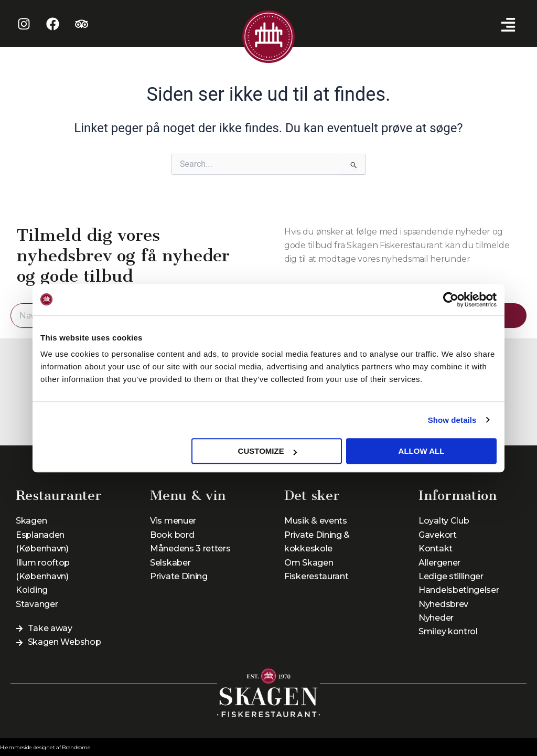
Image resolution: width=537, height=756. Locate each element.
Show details (452, 420)
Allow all (422, 451)
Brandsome (76, 747)
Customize (267, 451)
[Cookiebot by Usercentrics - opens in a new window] (451, 300)
